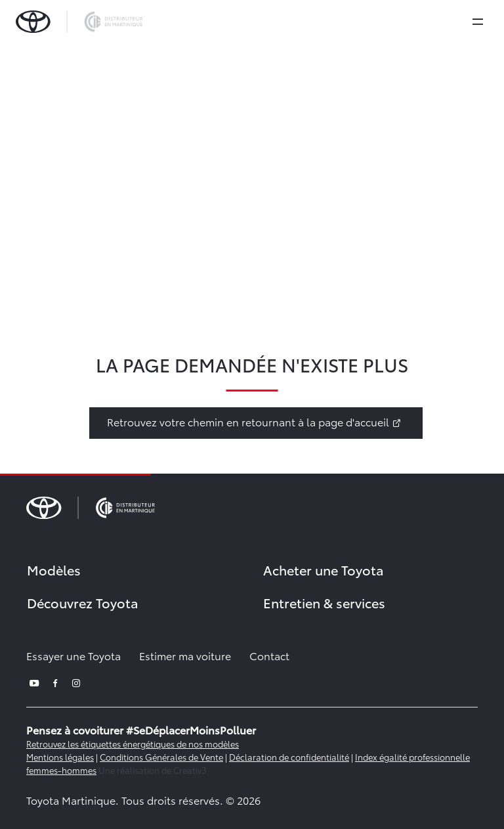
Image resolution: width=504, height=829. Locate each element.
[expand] (478, 22)
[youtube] (34, 682)
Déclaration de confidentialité (289, 757)
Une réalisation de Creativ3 (153, 770)
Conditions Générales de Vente (161, 757)
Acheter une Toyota (324, 570)
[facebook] (55, 682)
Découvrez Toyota (83, 602)
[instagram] (76, 682)
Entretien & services (324, 602)
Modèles (54, 570)
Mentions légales (60, 757)
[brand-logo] (79, 22)
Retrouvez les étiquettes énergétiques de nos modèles (133, 744)
